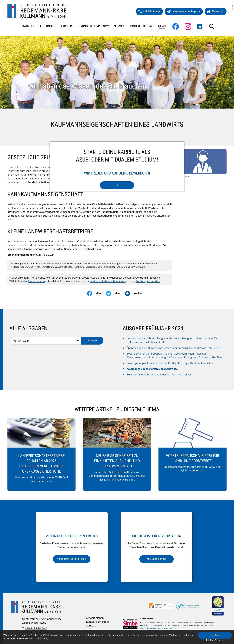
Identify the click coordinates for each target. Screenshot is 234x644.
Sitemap (91, 626)
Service (120, 26)
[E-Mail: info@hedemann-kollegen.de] (184, 11)
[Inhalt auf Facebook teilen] (96, 293)
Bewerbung (139, 173)
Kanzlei (28, 26)
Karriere (67, 26)
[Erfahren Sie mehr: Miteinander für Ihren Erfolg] (72, 559)
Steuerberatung (37, 282)
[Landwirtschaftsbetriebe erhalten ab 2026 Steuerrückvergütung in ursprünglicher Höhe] (41, 454)
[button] (149, 11)
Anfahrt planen (95, 618)
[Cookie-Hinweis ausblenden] (215, 635)
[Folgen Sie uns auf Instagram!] (188, 26)
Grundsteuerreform (94, 26)
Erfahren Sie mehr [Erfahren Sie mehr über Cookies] (215, 640)
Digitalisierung (142, 26)
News (162, 26)
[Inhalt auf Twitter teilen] (115, 293)
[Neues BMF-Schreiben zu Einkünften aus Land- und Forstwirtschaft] (117, 454)
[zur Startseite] (37, 11)
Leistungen (47, 26)
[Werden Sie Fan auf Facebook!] (176, 26)
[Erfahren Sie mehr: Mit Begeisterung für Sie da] (157, 559)
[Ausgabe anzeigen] (92, 341)
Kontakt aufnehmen (98, 622)
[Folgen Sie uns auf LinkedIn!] (200, 26)
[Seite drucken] (136, 293)
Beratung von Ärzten (148, 282)
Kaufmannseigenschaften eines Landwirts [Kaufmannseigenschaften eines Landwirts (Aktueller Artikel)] (152, 369)
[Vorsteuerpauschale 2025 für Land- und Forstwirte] (193, 454)
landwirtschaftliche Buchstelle (108, 282)
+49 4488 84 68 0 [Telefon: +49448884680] (36, 629)
